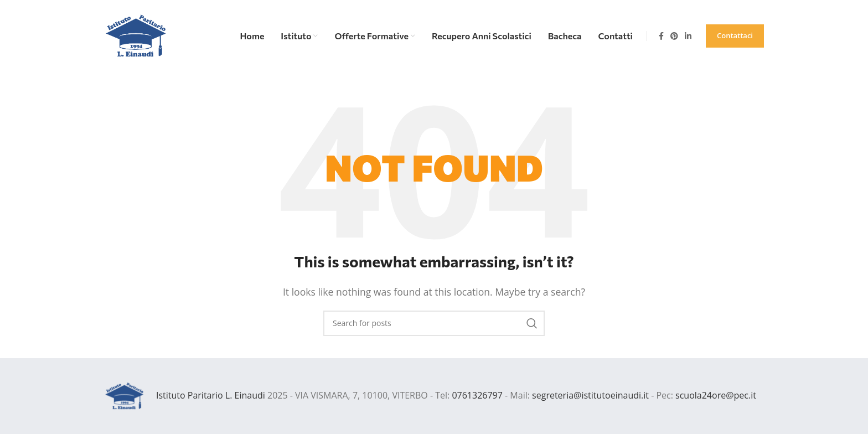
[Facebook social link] (661, 36)
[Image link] (125, 395)
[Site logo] (136, 35)
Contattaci (735, 35)
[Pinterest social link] (674, 36)
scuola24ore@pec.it (716, 395)
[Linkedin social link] (688, 36)
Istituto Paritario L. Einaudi (211, 395)
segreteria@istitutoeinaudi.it (590, 395)
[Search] (434, 323)
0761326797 (477, 395)
